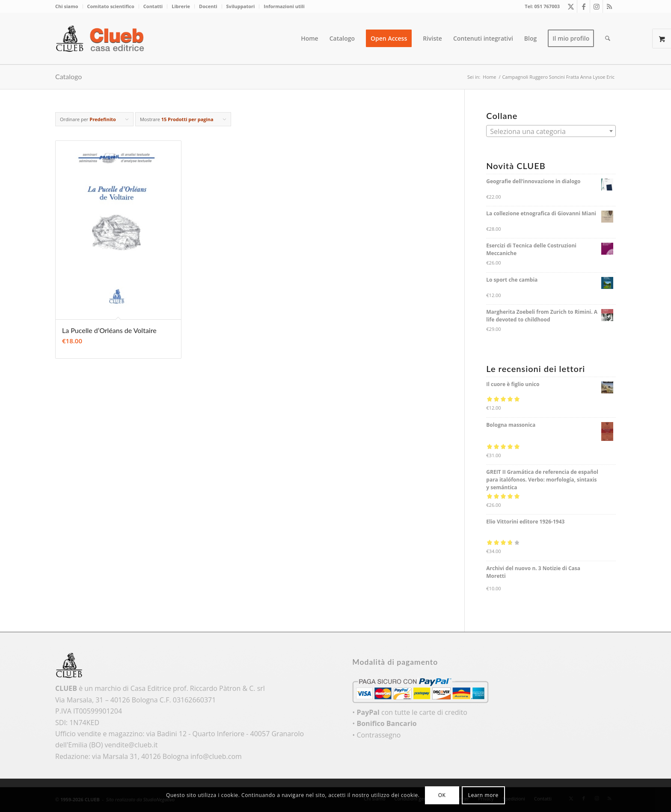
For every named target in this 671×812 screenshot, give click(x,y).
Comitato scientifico (111, 6)
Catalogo (68, 76)
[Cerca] (608, 39)
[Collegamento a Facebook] (583, 6)
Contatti (153, 6)
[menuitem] (69, 6)
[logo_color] (102, 39)
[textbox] (551, 131)
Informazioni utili (284, 6)
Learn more (483, 795)
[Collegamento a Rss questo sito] (609, 6)
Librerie (181, 6)
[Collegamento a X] (571, 6)
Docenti (208, 6)
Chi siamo (67, 6)
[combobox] (551, 131)
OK (442, 795)
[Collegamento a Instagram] (596, 6)
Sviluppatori (241, 6)
